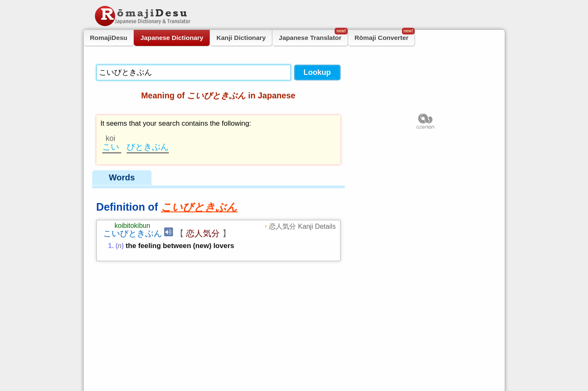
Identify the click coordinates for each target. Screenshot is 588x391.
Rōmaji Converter (384, 36)
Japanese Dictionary (172, 38)
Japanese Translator (313, 36)
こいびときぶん (133, 233)
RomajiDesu (109, 38)
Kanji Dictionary (241, 38)
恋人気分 (203, 233)
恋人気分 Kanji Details (302, 226)
